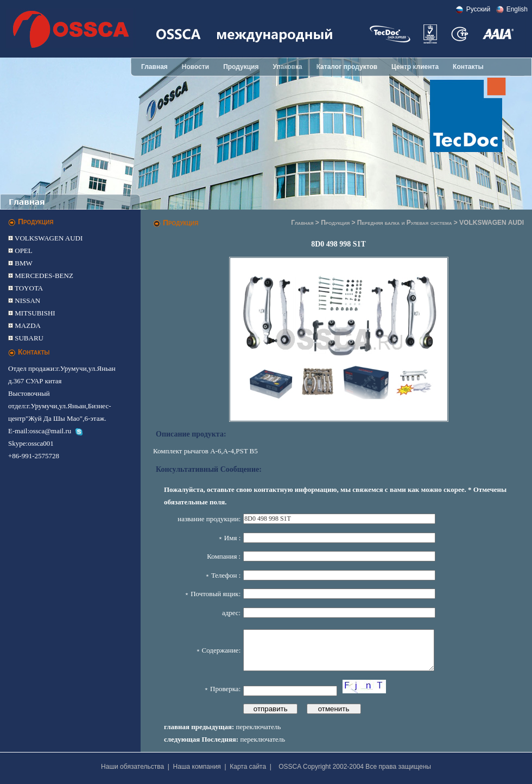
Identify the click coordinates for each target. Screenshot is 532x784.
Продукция (241, 67)
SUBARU (28, 338)
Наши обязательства (132, 767)
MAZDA (27, 325)
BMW (23, 263)
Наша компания (197, 767)
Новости (195, 67)
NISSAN (27, 301)
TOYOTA (28, 288)
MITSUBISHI (34, 313)
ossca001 (41, 443)
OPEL (23, 251)
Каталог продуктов (347, 67)
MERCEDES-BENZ (43, 276)
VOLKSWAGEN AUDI (48, 238)
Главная (154, 67)
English (517, 9)
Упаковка (287, 67)
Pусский (479, 9)
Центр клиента (415, 67)
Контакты (468, 67)
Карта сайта (248, 767)
